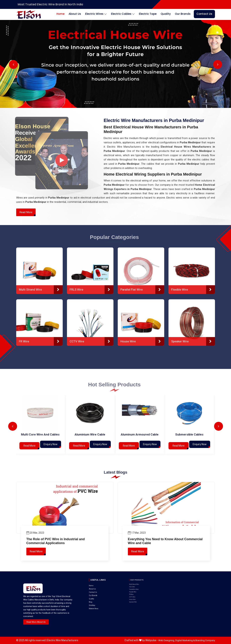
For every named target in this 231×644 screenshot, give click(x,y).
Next (218, 64)
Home (60, 14)
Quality (166, 14)
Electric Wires (96, 14)
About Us (75, 14)
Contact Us (204, 14)
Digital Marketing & (185, 640)
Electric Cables (123, 14)
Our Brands (183, 14)
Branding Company (205, 640)
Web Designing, (167, 640)
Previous (13, 64)
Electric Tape (148, 14)
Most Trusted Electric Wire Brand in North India (50, 4)
